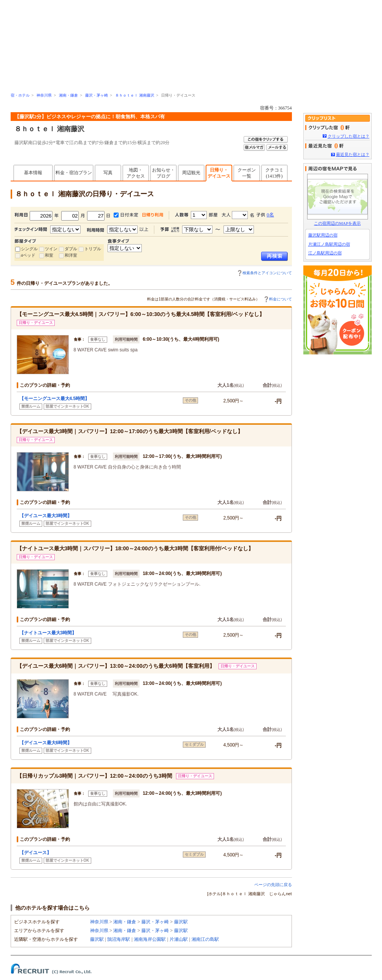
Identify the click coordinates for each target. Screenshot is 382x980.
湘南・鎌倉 (68, 95)
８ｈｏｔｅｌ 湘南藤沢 (135, 95)
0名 (271, 215)
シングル (29, 249)
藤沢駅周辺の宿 (323, 235)
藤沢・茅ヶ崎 (97, 95)
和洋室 (71, 255)
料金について (281, 299)
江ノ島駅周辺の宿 (325, 253)
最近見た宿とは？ (353, 154)
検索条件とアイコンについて (267, 273)
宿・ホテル (20, 95)
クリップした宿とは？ (349, 136)
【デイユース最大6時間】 (46, 743)
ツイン (51, 249)
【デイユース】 (35, 853)
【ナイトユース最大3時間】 (48, 633)
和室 (49, 255)
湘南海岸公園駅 (150, 939)
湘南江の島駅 (205, 939)
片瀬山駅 (179, 939)
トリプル (93, 249)
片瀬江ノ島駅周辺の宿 (329, 244)
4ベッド (28, 255)
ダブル (71, 249)
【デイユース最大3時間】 (46, 516)
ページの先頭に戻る (273, 885)
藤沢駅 (181, 922)
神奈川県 (44, 95)
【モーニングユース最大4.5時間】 (55, 399)
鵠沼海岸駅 (119, 939)
